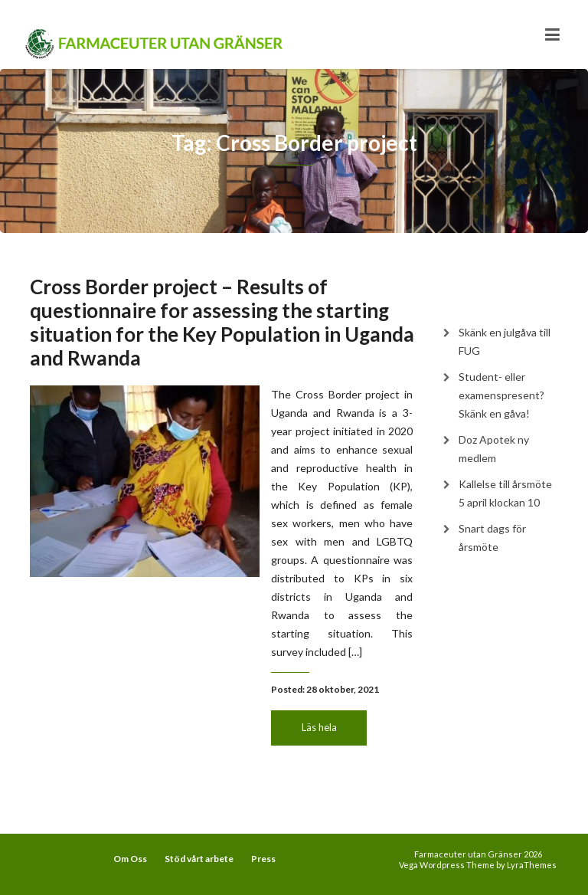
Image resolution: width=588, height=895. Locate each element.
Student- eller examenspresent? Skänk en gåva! (501, 395)
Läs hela (319, 727)
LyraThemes (532, 865)
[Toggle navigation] (552, 34)
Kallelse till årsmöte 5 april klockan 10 (505, 493)
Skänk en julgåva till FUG (505, 341)
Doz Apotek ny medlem (494, 449)
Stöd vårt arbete (199, 859)
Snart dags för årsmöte (492, 538)
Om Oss (130, 859)
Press (263, 859)
